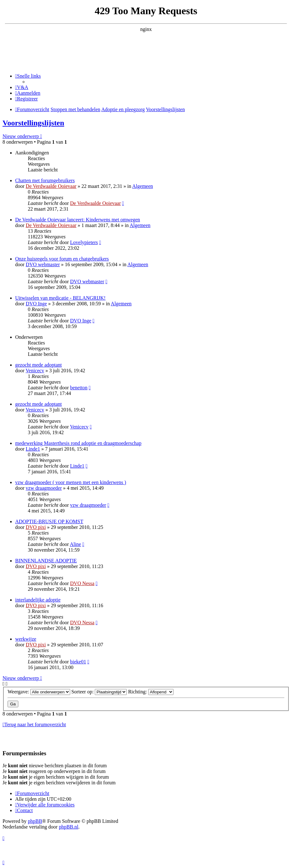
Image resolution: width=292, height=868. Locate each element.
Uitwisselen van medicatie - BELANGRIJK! (60, 298)
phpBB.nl (69, 827)
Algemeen (143, 186)
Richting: (151, 692)
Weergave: (39, 692)
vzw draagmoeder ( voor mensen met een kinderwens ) (71, 482)
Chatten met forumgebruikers (45, 180)
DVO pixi (36, 527)
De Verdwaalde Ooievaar (51, 186)
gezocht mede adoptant (39, 365)
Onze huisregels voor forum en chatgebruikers (62, 259)
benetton (79, 388)
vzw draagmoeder (44, 488)
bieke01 (78, 662)
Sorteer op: (99, 692)
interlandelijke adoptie (38, 600)
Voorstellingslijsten (33, 123)
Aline (76, 544)
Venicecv (35, 371)
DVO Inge (36, 304)
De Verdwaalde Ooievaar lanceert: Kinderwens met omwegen (78, 220)
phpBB (35, 821)
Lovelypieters (84, 242)
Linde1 (33, 449)
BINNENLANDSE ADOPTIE (46, 561)
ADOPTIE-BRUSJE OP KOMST (49, 521)
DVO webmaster (43, 264)
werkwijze (26, 639)
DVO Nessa (82, 583)
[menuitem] (22, 87)
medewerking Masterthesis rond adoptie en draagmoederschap (78, 443)
